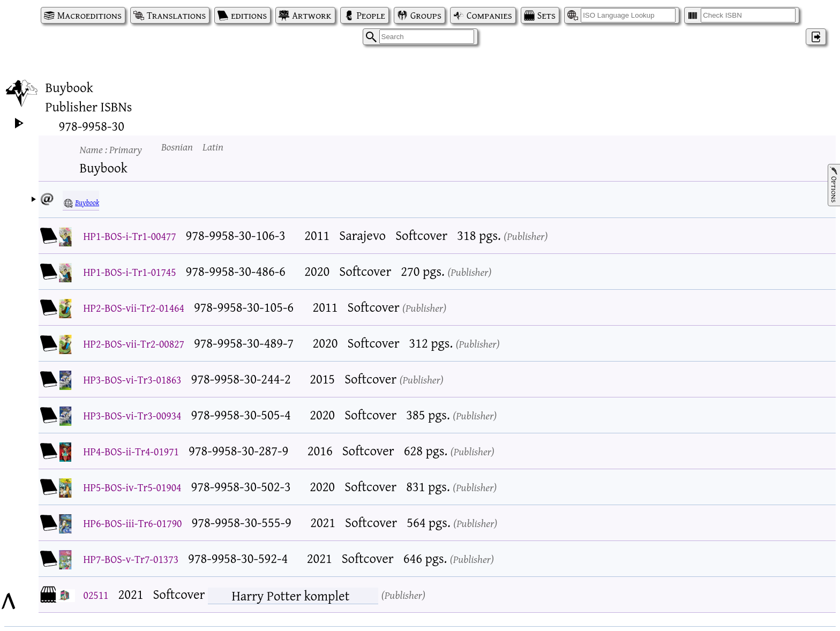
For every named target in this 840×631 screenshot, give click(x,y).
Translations (176, 15)
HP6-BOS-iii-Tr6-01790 (133, 523)
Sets (546, 15)
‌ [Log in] (816, 37)
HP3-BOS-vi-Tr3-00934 (133, 415)
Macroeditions (89, 15)
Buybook (87, 202)
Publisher (526, 236)
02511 (96, 595)
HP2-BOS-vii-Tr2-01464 (134, 308)
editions (249, 15)
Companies (489, 15)
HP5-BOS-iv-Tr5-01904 (133, 487)
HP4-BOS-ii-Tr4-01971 (131, 451)
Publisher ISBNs (89, 107)
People (371, 15)
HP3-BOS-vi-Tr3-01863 (133, 380)
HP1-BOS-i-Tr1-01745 (130, 272)
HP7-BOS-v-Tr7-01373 (131, 559)
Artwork (312, 15)
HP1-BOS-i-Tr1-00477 (130, 236)
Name (111, 149)
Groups (426, 15)
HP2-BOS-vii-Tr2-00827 (134, 344)
